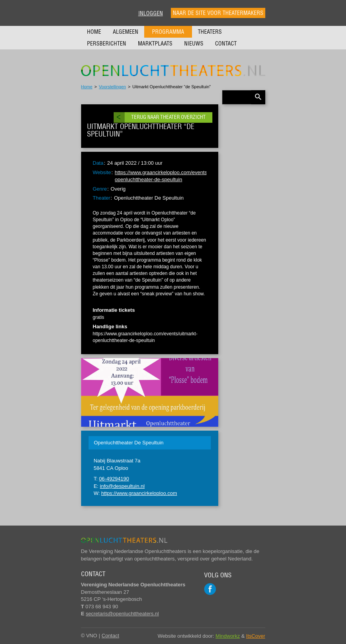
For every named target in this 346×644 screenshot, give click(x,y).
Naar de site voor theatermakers (218, 13)
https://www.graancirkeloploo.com (139, 493)
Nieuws (194, 44)
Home (94, 32)
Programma (168, 32)
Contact (226, 44)
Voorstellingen (112, 87)
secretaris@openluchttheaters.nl (122, 614)
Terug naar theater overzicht (168, 117)
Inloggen (151, 13)
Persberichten (107, 44)
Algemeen (126, 32)
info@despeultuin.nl (122, 486)
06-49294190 (114, 479)
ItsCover (255, 636)
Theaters (210, 32)
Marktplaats (155, 44)
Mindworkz (228, 636)
